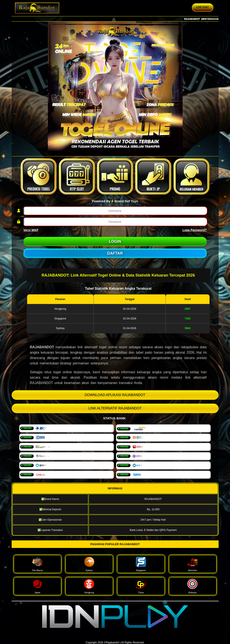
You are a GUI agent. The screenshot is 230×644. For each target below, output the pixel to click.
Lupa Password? (194, 230)
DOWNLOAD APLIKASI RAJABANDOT (115, 395)
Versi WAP (31, 230)
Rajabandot (112, 642)
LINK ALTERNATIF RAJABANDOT (115, 408)
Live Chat (203, 7)
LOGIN (115, 241)
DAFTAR (115, 253)
